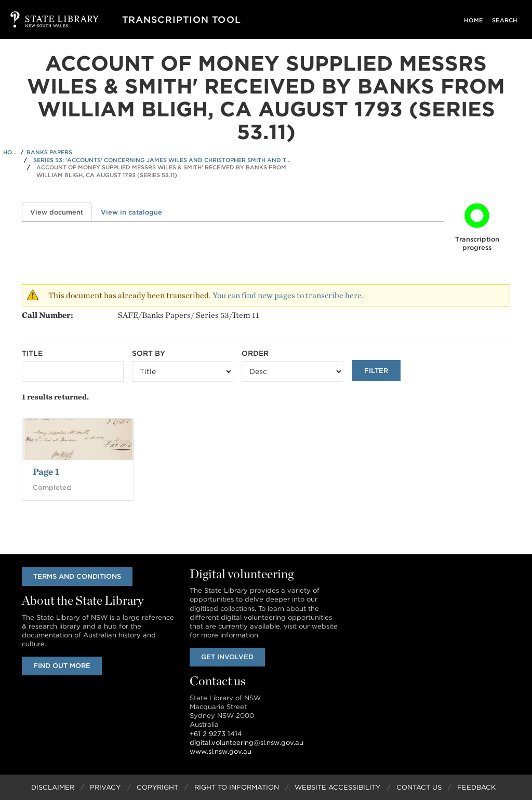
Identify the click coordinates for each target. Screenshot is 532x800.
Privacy (105, 787)
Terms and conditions (77, 576)
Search (506, 20)
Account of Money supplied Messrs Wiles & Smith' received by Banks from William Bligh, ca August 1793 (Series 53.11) (161, 171)
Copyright (157, 787)
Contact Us (419, 787)
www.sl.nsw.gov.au (221, 751)
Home (477, 20)
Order (255, 353)
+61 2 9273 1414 (216, 734)
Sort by (149, 353)
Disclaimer (53, 787)
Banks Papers (49, 152)
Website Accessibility (337, 787)
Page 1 (46, 471)
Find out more (62, 666)
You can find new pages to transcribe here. (288, 295)
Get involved (227, 657)
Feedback (476, 787)
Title (32, 353)
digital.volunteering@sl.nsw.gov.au (247, 743)
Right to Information (237, 787)
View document (61, 212)
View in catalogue (131, 212)
